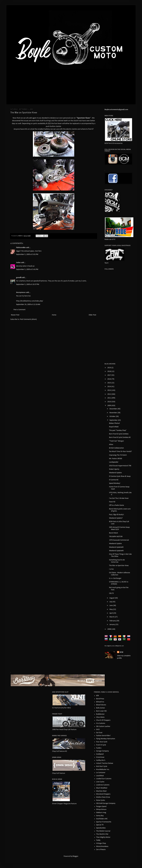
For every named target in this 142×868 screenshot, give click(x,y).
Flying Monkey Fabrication (106, 739)
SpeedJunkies (101, 828)
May (111, 609)
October (113, 416)
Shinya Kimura (101, 809)
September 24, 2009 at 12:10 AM (28, 304)
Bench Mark (113, 533)
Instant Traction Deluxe (105, 763)
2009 (109, 406)
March (112, 617)
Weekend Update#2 (116, 547)
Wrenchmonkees (102, 846)
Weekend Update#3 (116, 551)
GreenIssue (100, 757)
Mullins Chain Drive (103, 797)
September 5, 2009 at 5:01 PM (27, 254)
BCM (121, 652)
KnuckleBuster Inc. (103, 770)
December (113, 409)
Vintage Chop (101, 843)
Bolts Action (100, 708)
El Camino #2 (114, 480)
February (113, 621)
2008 (109, 629)
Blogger (75, 856)
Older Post (92, 315)
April (111, 613)
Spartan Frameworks (104, 822)
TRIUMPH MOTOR (116, 537)
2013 (109, 390)
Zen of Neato (101, 850)
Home (54, 315)
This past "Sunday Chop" (118, 430)
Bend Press (100, 699)
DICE (98, 730)
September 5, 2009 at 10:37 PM (28, 284)
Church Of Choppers (103, 720)
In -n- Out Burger (115, 578)
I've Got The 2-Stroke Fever (119, 498)
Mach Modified (102, 788)
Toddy (98, 840)
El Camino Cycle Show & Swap (120, 476)
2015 (109, 383)
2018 (109, 371)
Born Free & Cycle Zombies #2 (120, 437)
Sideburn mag (101, 813)
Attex (111, 445)
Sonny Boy (100, 816)
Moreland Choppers (103, 794)
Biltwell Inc (100, 702)
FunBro (99, 748)
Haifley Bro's (101, 760)
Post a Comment (19, 310)
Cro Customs (101, 723)
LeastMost (100, 776)
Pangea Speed (101, 807)
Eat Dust (99, 733)
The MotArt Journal (103, 831)
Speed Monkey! (115, 483)
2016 (109, 379)
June (111, 606)
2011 (109, 398)
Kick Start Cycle (102, 766)
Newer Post (15, 315)
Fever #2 (112, 502)
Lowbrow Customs (103, 785)
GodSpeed (100, 754)
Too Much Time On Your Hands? (120, 452)
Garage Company (102, 751)
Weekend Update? (116, 518)
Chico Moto (100, 717)
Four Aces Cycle (102, 742)
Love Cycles (100, 782)
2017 (109, 375)
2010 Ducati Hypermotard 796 (120, 466)
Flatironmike (21, 248)
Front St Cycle (101, 745)
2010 (109, 402)
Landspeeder (114, 462)
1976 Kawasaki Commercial (119, 540)
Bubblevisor (100, 714)
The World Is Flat (102, 834)
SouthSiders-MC (102, 819)
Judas (18, 263)
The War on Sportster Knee (119, 566)
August (112, 598)
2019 (109, 368)
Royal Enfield (114, 427)
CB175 (111, 593)
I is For (111, 569)
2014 (109, 387)
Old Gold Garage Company (106, 803)
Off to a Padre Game (117, 505)
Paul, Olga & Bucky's (116, 515)
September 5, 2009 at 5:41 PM (27, 269)
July (111, 602)
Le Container (101, 773)
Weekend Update (115, 473)
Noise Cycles (101, 800)
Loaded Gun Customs (104, 779)
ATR (98, 696)
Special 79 (100, 825)
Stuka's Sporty (114, 469)
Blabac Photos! (115, 423)
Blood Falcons (101, 705)
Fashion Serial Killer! (103, 736)
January (112, 625)
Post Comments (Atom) (28, 319)
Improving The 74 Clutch (118, 455)
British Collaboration (116, 448)
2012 (109, 394)
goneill (19, 278)
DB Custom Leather (103, 726)
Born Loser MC (101, 711)
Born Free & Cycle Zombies (119, 434)
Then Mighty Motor (103, 837)
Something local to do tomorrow (117, 561)
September (114, 420)
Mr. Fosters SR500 (116, 459)
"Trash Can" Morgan (116, 441)
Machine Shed (101, 791)
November (113, 413)
